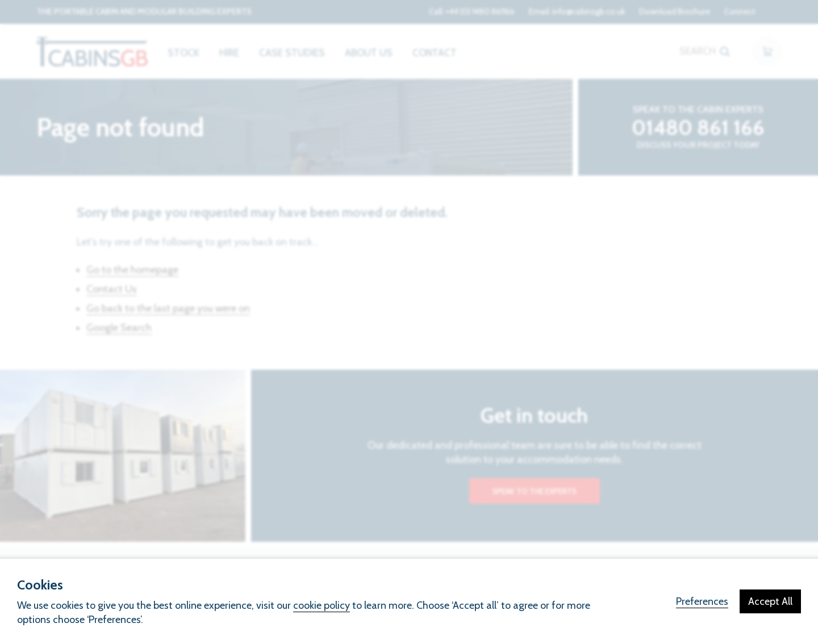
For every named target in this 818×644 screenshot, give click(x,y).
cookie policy (322, 605)
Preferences (702, 601)
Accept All (770, 601)
